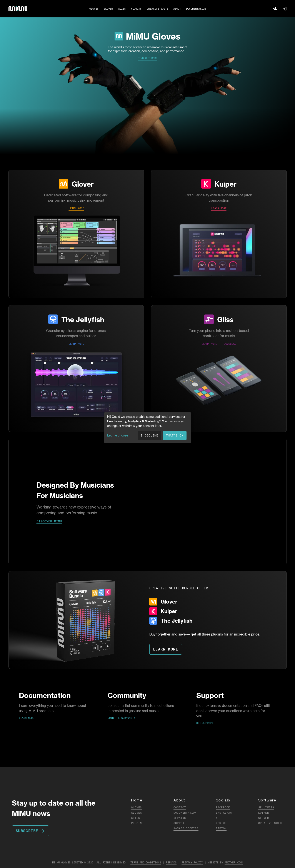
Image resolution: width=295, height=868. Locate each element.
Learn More (27, 718)
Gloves (136, 807)
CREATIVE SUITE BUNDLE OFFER (179, 588)
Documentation (185, 813)
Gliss (225, 319)
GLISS (122, 9)
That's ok (175, 435)
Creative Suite (271, 823)
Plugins (137, 823)
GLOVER (108, 9)
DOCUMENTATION (196, 9)
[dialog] (148, 428)
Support (180, 823)
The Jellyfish (83, 319)
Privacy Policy (192, 862)
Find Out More (147, 58)
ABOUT (177, 9)
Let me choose (118, 435)
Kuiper (225, 184)
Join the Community (121, 718)
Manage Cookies (186, 828)
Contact (180, 807)
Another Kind (234, 862)
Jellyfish (266, 807)
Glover (83, 184)
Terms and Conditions (146, 862)
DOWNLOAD (230, 344)
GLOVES (94, 9)
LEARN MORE (76, 208)
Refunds (171, 862)
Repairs (180, 818)
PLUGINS (136, 9)
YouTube (222, 823)
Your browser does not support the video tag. (148, 502)
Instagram (224, 813)
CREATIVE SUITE (157, 9)
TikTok (221, 828)
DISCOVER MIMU (49, 521)
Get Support (205, 723)
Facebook (223, 807)
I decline (149, 435)
